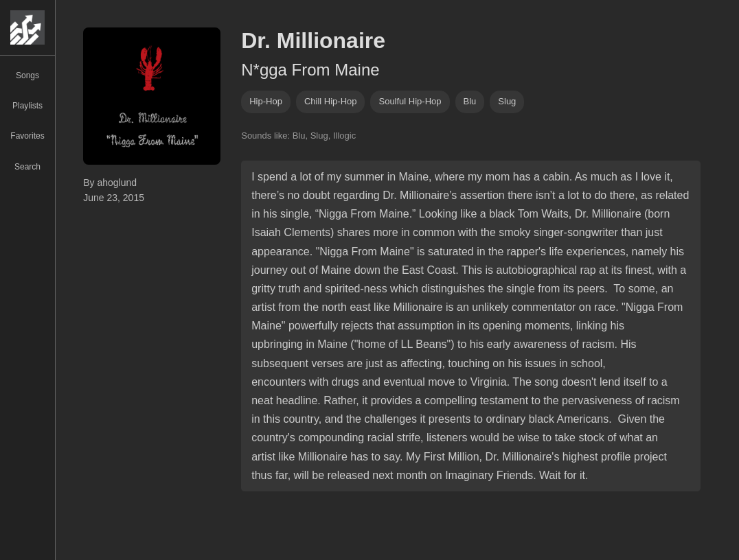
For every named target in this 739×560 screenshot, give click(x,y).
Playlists (27, 106)
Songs (27, 75)
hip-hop (266, 101)
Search (27, 167)
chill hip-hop (331, 101)
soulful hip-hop (410, 101)
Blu (470, 101)
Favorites (27, 136)
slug (507, 101)
